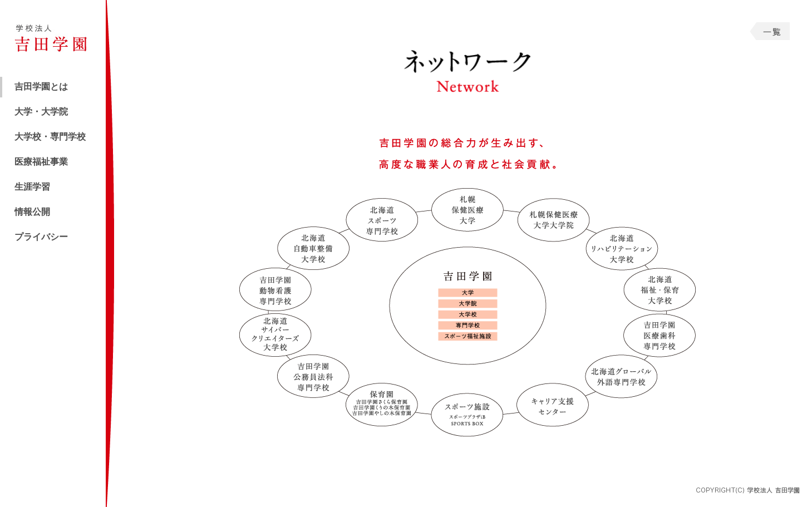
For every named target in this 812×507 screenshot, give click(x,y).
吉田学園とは (41, 87)
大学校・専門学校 (50, 137)
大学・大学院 (41, 112)
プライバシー (41, 237)
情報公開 (32, 212)
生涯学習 (32, 187)
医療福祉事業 (41, 162)
